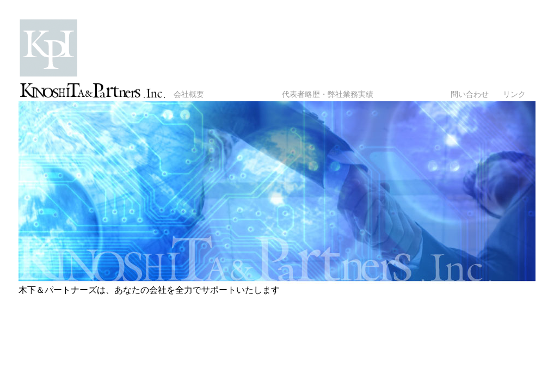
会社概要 (189, 94)
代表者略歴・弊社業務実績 (328, 94)
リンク (514, 94)
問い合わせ (470, 94)
